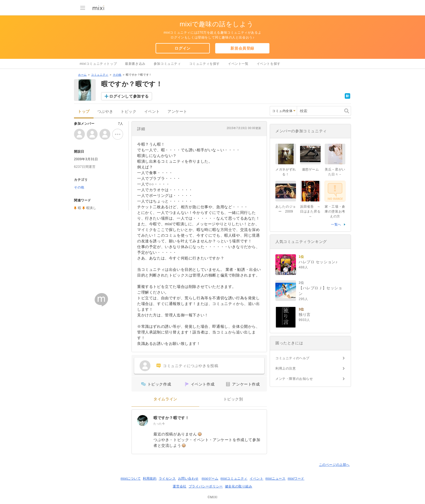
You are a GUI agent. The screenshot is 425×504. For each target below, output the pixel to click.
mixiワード (296, 479)
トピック (128, 112)
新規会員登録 (242, 48)
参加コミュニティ (167, 64)
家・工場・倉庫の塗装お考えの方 (335, 211)
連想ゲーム (310, 169)
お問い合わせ (188, 479)
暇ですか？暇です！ (171, 418)
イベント (152, 112)
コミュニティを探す (205, 64)
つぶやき (105, 112)
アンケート (177, 112)
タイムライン (165, 399)
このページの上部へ (334, 465)
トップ (84, 112)
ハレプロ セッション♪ (318, 262)
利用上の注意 (286, 368)
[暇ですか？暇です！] (143, 420)
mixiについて (131, 479)
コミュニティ (100, 75)
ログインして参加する (129, 96)
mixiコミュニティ (234, 479)
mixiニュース (275, 479)
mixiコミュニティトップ (98, 64)
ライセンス (167, 479)
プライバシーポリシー (206, 486)
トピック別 (233, 399)
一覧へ (336, 224)
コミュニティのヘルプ (292, 358)
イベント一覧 (238, 64)
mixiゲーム (210, 479)
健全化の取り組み (239, 486)
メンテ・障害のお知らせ (294, 379)
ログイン (182, 48)
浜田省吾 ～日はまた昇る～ (310, 211)
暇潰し (91, 208)
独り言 (305, 314)
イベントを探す (269, 64)
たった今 (159, 424)
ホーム (82, 75)
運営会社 (179, 486)
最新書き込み (135, 64)
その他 (117, 75)
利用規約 (150, 479)
